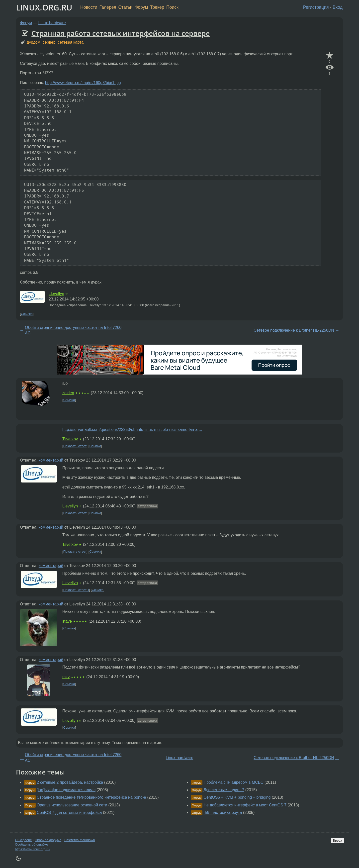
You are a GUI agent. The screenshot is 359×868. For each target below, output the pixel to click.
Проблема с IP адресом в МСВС (233, 782)
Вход (338, 7)
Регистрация (316, 7)
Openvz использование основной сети (72, 805)
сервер (49, 42)
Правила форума (48, 840)
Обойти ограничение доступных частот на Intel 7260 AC (73, 330)
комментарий (51, 460)
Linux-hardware (52, 23)
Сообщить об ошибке (32, 844)
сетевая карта (71, 42)
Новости (89, 7)
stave (67, 621)
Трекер (157, 7)
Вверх (337, 840)
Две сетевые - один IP (224, 790)
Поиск (172, 7)
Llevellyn (56, 294)
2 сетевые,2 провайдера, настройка (70, 782)
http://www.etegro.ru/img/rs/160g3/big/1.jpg (83, 83)
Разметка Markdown (80, 840)
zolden (68, 393)
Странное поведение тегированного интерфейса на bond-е (91, 797)
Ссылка (27, 314)
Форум (141, 7)
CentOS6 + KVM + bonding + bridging (237, 797)
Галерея (108, 7)
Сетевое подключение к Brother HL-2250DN (294, 330)
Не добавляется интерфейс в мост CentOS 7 (245, 805)
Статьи (125, 7)
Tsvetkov (70, 439)
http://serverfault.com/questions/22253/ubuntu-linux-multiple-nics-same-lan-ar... (132, 430)
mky (66, 677)
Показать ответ (75, 446)
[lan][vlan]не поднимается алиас (66, 790)
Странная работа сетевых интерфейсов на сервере (121, 33)
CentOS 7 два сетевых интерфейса (69, 813)
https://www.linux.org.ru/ (33, 849)
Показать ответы (76, 590)
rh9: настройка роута (223, 813)
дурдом (34, 42)
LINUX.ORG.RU (44, 7)
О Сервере (23, 840)
